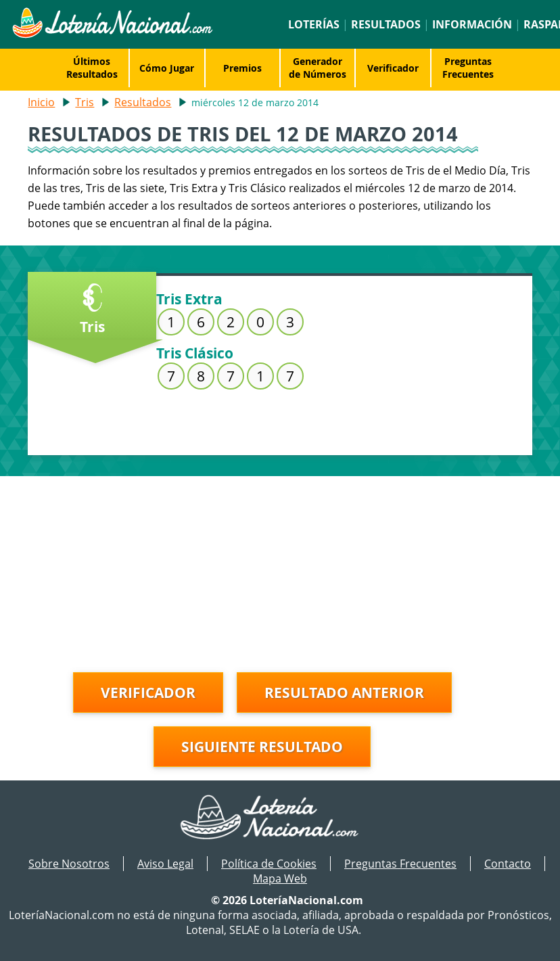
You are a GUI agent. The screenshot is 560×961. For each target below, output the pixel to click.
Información (472, 24)
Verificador (393, 68)
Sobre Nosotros (69, 864)
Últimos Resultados (92, 68)
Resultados (386, 24)
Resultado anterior (344, 693)
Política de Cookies (269, 864)
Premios (242, 68)
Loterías (314, 24)
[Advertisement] (280, 571)
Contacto (508, 864)
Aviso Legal (165, 864)
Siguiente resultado (262, 747)
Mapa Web (280, 878)
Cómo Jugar (167, 68)
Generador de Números (318, 68)
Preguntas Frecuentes (468, 68)
